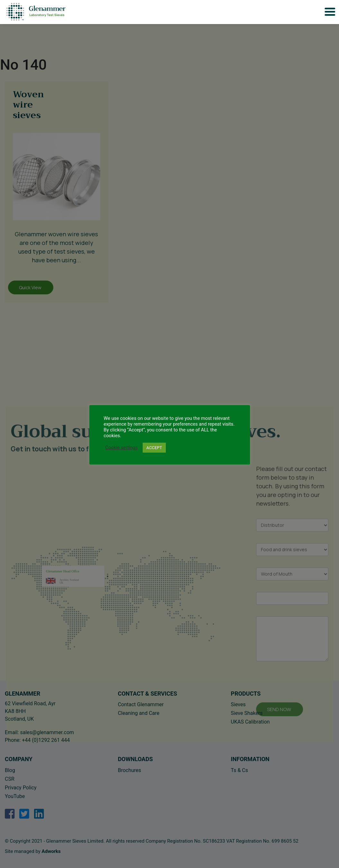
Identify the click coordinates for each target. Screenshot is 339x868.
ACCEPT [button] (154, 448)
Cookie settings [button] (122, 447)
